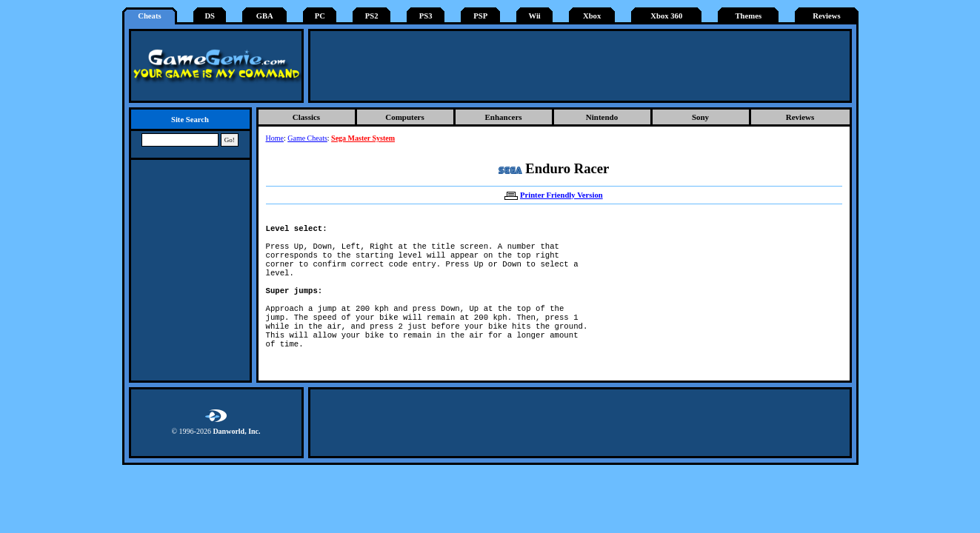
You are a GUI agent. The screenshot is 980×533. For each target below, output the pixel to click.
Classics (306, 117)
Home (275, 138)
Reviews (826, 16)
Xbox (592, 16)
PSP (480, 16)
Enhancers (503, 117)
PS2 (372, 16)
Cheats (149, 16)
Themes (749, 16)
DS (210, 16)
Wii (534, 16)
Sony (700, 117)
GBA (265, 16)
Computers (405, 117)
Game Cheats (307, 138)
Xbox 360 (666, 16)
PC (320, 16)
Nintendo (602, 117)
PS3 (426, 16)
